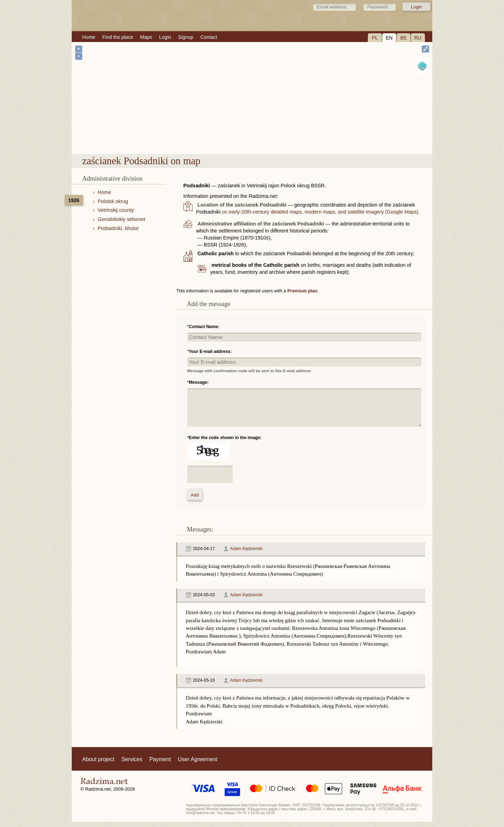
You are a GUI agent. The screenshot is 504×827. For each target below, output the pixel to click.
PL (375, 38)
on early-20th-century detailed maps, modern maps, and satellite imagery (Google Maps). (321, 212)
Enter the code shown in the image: (225, 438)
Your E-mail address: (211, 352)
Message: (199, 382)
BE (404, 38)
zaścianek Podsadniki (286, 136)
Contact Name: (204, 327)
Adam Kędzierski (246, 549)
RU (418, 38)
